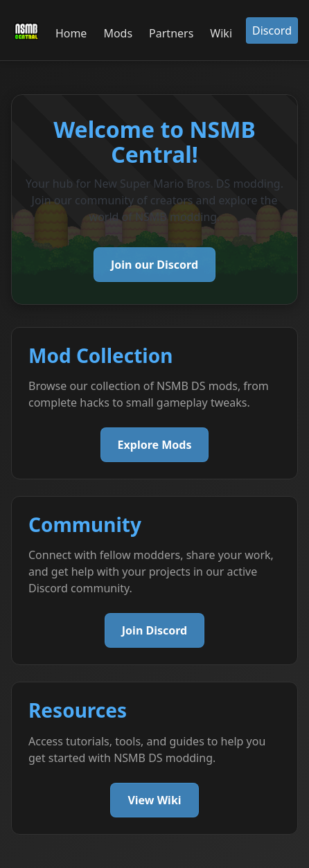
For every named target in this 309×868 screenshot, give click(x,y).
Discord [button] (272, 30)
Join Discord (154, 630)
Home (71, 33)
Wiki (221, 33)
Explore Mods (155, 445)
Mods (118, 33)
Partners (171, 33)
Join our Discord (154, 265)
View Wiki (154, 800)
